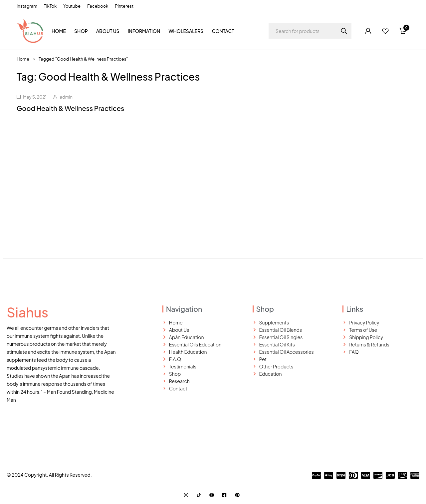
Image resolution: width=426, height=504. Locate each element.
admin (66, 97)
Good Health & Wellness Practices (70, 108)
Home (23, 59)
